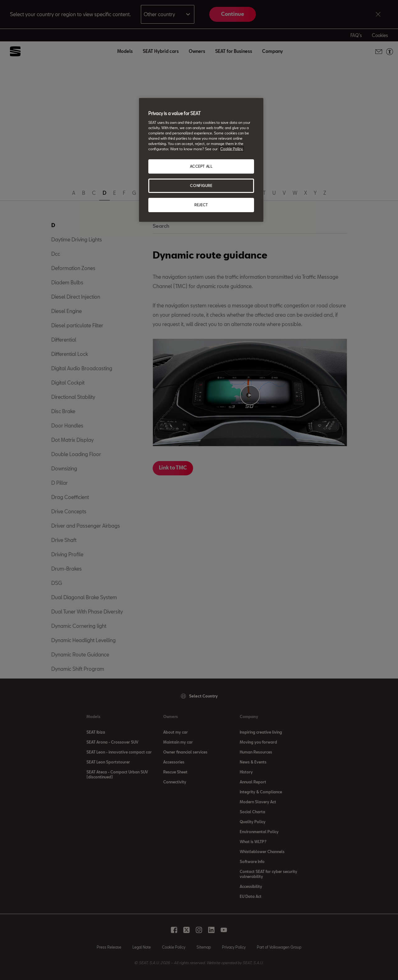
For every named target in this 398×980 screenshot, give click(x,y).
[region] (201, 160)
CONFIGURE (201, 186)
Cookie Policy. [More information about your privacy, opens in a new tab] (232, 149)
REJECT (201, 205)
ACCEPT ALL (201, 166)
